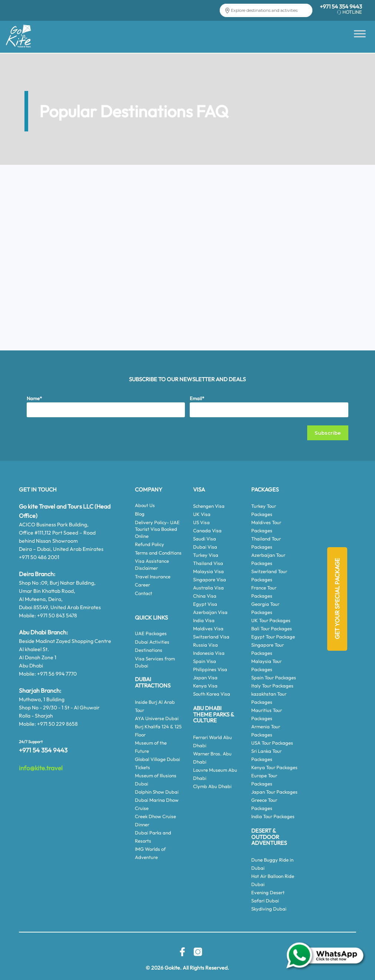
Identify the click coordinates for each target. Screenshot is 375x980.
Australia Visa (208, 588)
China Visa (205, 596)
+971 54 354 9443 (341, 6)
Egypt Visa (205, 604)
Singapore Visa (210, 579)
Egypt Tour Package (273, 637)
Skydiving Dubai (269, 909)
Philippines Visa (210, 669)
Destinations (149, 650)
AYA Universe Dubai (157, 718)
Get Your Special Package (337, 599)
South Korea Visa (212, 694)
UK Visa (202, 514)
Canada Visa (207, 530)
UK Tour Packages (271, 620)
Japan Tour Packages (274, 792)
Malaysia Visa (208, 571)
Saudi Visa (205, 539)
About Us (145, 505)
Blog (140, 514)
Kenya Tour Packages (274, 767)
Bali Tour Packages (272, 628)
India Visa (204, 620)
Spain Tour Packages (274, 677)
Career (142, 585)
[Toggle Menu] (360, 34)
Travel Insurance (153, 576)
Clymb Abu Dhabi (212, 786)
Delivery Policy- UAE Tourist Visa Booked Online (157, 529)
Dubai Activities (152, 642)
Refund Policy (150, 544)
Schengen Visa (209, 506)
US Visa (201, 522)
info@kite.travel (41, 768)
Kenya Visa (205, 686)
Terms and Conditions (158, 553)
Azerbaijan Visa (210, 612)
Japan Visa (205, 677)
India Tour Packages (273, 816)
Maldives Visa (208, 628)
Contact (144, 593)
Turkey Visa (206, 555)
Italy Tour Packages (272, 686)
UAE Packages (151, 633)
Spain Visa (205, 661)
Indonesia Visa (209, 653)
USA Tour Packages (272, 743)
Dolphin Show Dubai (157, 792)
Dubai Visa (205, 547)
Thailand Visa (208, 563)
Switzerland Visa (211, 637)
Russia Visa (205, 645)
